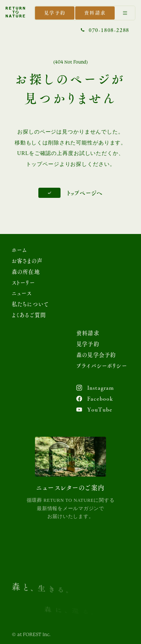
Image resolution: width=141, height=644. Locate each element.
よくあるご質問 (29, 315)
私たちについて (30, 304)
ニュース (22, 293)
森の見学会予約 (96, 355)
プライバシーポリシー (102, 366)
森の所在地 (26, 272)
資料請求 (95, 13)
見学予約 (55, 13)
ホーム (19, 250)
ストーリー (23, 283)
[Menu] (125, 13)
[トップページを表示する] (15, 12)
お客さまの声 (27, 261)
